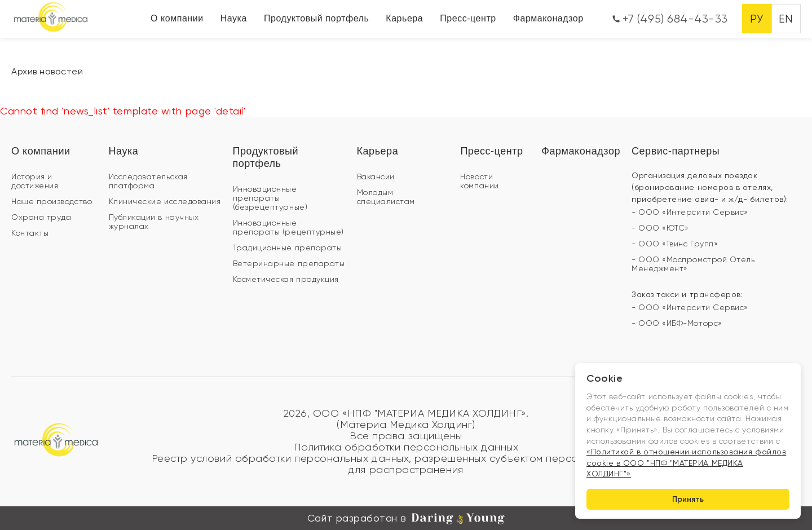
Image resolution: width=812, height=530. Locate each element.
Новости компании (479, 181)
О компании (177, 18)
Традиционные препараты (288, 248)
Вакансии (376, 176)
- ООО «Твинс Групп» (675, 244)
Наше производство (52, 201)
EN (786, 19)
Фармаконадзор (548, 18)
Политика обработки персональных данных (406, 447)
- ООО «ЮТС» (660, 228)
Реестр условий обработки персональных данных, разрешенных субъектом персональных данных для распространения (406, 464)
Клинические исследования (165, 201)
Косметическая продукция (286, 279)
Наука (234, 18)
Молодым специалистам (386, 197)
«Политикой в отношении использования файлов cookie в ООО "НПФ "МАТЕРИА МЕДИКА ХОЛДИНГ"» (686, 463)
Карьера (404, 18)
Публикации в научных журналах (154, 222)
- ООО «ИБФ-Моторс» (677, 323)
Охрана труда (41, 217)
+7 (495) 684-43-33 (670, 19)
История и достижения (35, 181)
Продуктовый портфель (316, 18)
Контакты (30, 233)
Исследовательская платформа (148, 181)
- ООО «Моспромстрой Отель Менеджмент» (693, 264)
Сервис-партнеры (676, 151)
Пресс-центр (468, 18)
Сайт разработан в (406, 518)
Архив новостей (47, 71)
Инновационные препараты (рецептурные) (288, 227)
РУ (756, 19)
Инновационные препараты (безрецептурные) (270, 198)
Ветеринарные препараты (289, 263)
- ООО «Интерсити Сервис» (690, 212)
